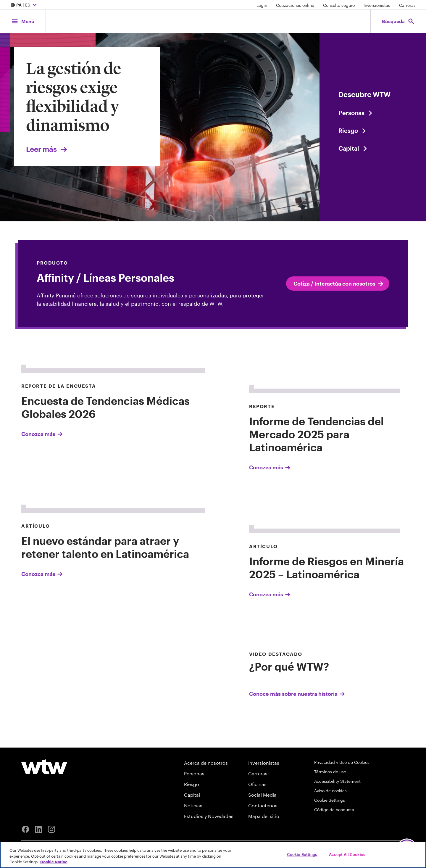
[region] (213, 855)
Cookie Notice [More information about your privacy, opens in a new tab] (54, 862)
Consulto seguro (339, 5)
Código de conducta (334, 810)
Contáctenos (263, 805)
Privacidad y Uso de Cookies (342, 762)
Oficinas (257, 784)
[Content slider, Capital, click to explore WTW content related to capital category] (373, 148)
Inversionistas (377, 5)
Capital (192, 795)
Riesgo (192, 784)
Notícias (193, 805)
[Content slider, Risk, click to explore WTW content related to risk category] (373, 131)
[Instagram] (51, 829)
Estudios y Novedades (209, 816)
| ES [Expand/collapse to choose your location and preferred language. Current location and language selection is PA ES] (24, 5)
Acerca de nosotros (206, 763)
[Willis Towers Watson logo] (44, 767)
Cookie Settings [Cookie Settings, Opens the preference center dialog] (302, 854)
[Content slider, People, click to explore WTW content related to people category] (373, 113)
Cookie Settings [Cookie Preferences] (330, 800)
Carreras (407, 5)
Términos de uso (330, 772)
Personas (194, 773)
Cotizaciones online (295, 5)
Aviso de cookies (330, 791)
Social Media (262, 795)
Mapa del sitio (264, 816)
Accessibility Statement (337, 781)
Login (262, 5)
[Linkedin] (38, 829)
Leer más (47, 149)
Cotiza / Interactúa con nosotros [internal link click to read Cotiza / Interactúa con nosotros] (339, 284)
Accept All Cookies (347, 854)
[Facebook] (25, 829)
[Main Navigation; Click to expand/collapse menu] (23, 21)
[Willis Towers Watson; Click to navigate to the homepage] (208, 21)
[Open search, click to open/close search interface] (398, 21)
